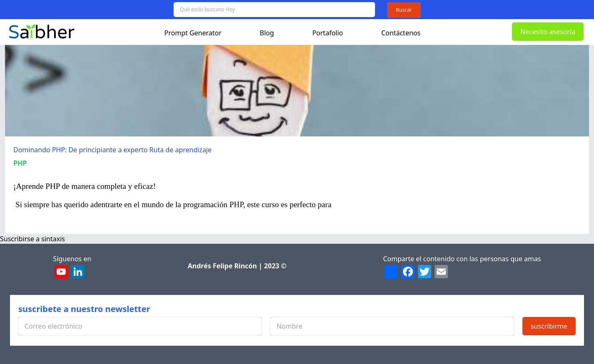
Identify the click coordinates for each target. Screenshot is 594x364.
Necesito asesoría (548, 32)
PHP (20, 163)
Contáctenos (401, 33)
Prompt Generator (193, 33)
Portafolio (328, 33)
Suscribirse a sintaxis (32, 239)
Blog (267, 33)
